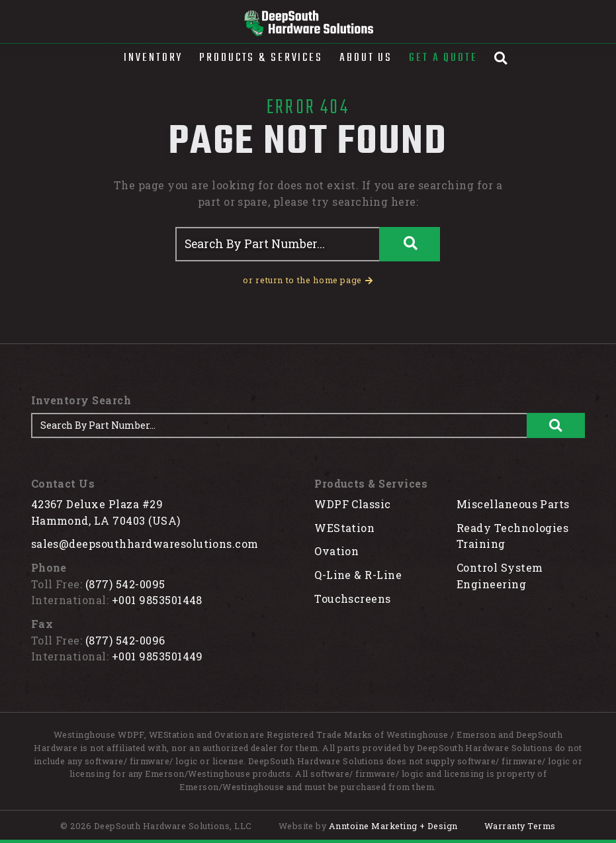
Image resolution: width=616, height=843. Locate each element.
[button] (153, 58)
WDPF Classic (353, 504)
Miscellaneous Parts (513, 504)
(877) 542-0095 (125, 584)
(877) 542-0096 (125, 640)
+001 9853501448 (157, 600)
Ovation (336, 551)
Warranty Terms (520, 826)
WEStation (344, 528)
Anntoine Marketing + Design (393, 826)
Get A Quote (443, 58)
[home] (308, 23)
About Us (366, 58)
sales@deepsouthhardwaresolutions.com (145, 544)
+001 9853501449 (157, 656)
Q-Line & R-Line (358, 575)
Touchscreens (353, 599)
